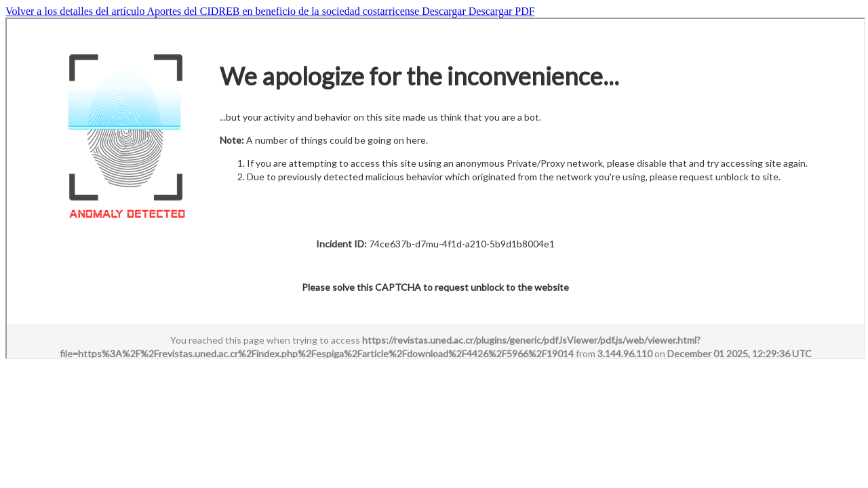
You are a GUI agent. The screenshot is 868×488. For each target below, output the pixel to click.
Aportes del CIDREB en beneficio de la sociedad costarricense (285, 11)
